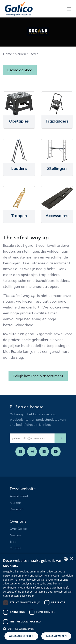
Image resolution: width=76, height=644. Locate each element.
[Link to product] (19, 104)
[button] (60, 438)
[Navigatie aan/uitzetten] (69, 9)
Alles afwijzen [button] (56, 636)
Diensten (17, 509)
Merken (20, 54)
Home (7, 54)
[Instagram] (32, 452)
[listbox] (66, 559)
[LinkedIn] (44, 452)
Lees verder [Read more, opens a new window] (27, 596)
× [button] (71, 559)
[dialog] (38, 599)
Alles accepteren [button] (21, 636)
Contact (16, 548)
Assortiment (19, 496)
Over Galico (18, 529)
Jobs (13, 542)
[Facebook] (20, 452)
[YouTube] (56, 452)
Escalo (33, 54)
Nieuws (15, 535)
